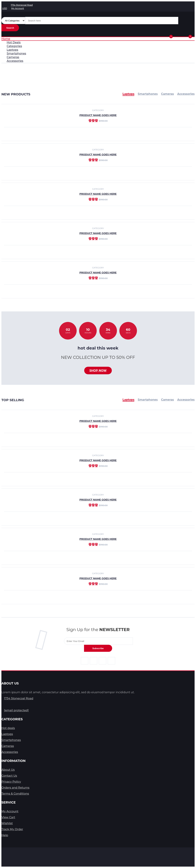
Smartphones (148, 400)
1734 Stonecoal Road (19, 698)
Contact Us (9, 776)
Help (5, 835)
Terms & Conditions (15, 794)
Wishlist (7, 823)
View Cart (8, 817)
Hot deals (8, 728)
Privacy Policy (11, 782)
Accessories (186, 400)
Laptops (128, 400)
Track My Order (12, 829)
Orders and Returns (15, 788)
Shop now (98, 371)
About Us (8, 770)
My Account (10, 811)
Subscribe (98, 648)
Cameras (167, 400)
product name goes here (98, 155)
